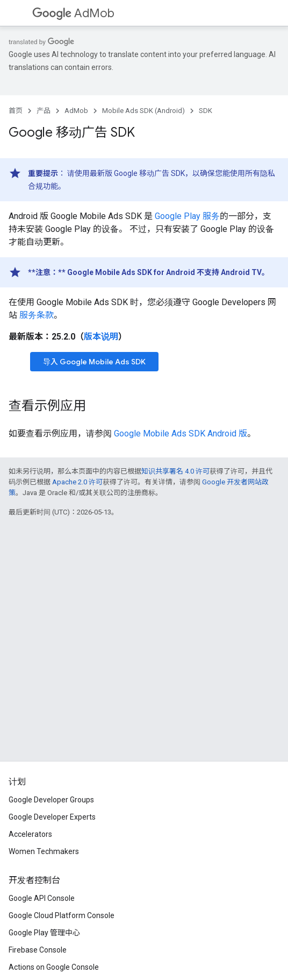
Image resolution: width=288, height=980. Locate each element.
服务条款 (37, 315)
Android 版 (181, 433)
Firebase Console (38, 950)
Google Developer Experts (52, 817)
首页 (16, 111)
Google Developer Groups (51, 800)
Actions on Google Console (54, 967)
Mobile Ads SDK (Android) (143, 111)
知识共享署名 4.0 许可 (175, 471)
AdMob (73, 13)
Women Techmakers (44, 851)
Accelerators (30, 834)
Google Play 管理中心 (44, 933)
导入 (94, 362)
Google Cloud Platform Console (62, 915)
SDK (206, 111)
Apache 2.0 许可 (77, 482)
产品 (44, 111)
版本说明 (101, 337)
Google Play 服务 (187, 216)
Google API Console (42, 898)
